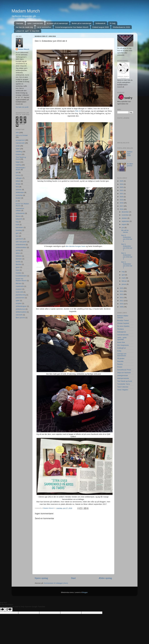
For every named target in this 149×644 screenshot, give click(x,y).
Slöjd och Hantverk (124, 373)
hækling (19, 165)
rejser (18, 149)
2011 (122, 301)
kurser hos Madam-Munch (21, 280)
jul (17, 201)
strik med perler (21, 242)
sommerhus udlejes (20, 209)
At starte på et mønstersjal (57, 23)
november (125, 215)
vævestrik (19, 315)
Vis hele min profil (22, 107)
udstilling (19, 152)
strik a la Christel (22, 135)
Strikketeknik (100, 23)
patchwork (19, 239)
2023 (122, 187)
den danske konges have (75, 246)
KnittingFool (122, 348)
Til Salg (112, 23)
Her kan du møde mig (24, 27)
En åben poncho (130, 165)
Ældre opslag (105, 578)
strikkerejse (20, 192)
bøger (18, 162)
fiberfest (19, 264)
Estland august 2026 (101, 27)
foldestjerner (122, 332)
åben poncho (20, 318)
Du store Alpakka (123, 326)
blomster (19, 259)
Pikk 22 (78, 111)
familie (18, 262)
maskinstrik (20, 286)
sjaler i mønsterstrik (35, 23)
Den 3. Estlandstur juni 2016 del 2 (127, 256)
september (126, 221)
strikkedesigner (21, 306)
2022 (122, 190)
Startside (20, 23)
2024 (122, 184)
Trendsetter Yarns (124, 384)
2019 (122, 200)
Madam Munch (26, 11)
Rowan (120, 367)
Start (73, 578)
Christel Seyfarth (123, 323)
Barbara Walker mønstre (123, 317)
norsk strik (19, 292)
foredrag (19, 230)
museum (19, 289)
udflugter (19, 178)
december (125, 212)
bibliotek (19, 256)
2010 (122, 304)
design (18, 184)
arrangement (20, 140)
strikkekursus (20, 309)
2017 (122, 206)
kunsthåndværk (21, 276)
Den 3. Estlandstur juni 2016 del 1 (127, 265)
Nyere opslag (41, 578)
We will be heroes (125, 231)
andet (18, 146)
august (124, 224)
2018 (122, 203)
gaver (18, 267)
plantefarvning (21, 295)
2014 (122, 291)
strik (17, 133)
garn (17, 233)
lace (17, 236)
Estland (18, 154)
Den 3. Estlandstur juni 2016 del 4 (127, 238)
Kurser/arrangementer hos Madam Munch (72, 27)
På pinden (121, 358)
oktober (125, 218)
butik (18, 225)
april (123, 275)
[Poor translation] (9, 609)
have (18, 270)
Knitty (119, 351)
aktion (18, 253)
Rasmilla (120, 361)
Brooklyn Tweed (123, 320)
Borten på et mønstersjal (82, 23)
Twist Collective (123, 387)
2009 (122, 307)
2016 (122, 209)
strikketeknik (20, 213)
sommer (19, 190)
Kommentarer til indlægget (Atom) (56, 583)
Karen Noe (121, 342)
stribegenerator (123, 375)
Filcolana (121, 329)
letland (18, 181)
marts (124, 278)
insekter (19, 273)
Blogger (85, 592)
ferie (17, 187)
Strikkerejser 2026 (130, 154)
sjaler (18, 300)
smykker (19, 303)
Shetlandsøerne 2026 (121, 27)
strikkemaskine (21, 312)
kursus (18, 175)
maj (123, 272)
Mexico (18, 216)
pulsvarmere (20, 298)
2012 (122, 298)
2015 (122, 288)
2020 (122, 197)
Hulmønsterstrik (123, 335)
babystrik (19, 219)
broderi (18, 198)
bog (17, 222)
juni (123, 228)
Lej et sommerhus (44, 27)
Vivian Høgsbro (123, 390)
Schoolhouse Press (124, 370)
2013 (122, 294)
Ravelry (120, 364)
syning (18, 250)
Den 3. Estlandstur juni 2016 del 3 (127, 247)
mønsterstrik (20, 143)
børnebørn (20, 227)
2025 (122, 181)
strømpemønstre (123, 378)
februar (124, 281)
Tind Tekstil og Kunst (125, 381)
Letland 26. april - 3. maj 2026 (28, 31)
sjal (17, 172)
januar (124, 284)
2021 (122, 194)
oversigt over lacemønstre (122, 355)
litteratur (19, 283)
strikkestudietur (21, 247)
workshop (19, 195)
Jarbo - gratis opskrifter (122, 339)
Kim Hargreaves (123, 345)
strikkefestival (21, 245)
